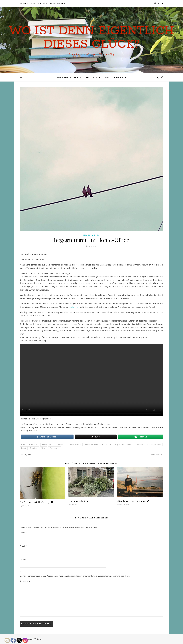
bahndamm (34, 444)
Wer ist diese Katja (57, 3)
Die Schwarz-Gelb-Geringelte (37, 502)
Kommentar (25, 581)
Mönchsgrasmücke (154, 444)
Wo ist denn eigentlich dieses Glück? (92, 38)
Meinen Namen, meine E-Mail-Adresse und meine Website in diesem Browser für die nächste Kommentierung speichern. (75, 576)
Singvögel (34, 448)
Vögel (43, 448)
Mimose (140, 444)
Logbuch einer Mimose (124, 444)
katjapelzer (29, 454)
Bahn (23, 444)
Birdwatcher (47, 444)
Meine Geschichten (28, 3)
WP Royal (37, 639)
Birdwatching (60, 444)
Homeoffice (107, 444)
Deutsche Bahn (75, 444)
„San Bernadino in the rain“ (133, 501)
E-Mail (23, 546)
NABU (24, 448)
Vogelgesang (55, 448)
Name (23, 533)
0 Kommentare (157, 454)
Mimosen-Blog (92, 235)
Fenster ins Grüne (92, 444)
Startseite (42, 3)
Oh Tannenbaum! (78, 501)
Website (23, 559)
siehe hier (74, 307)
